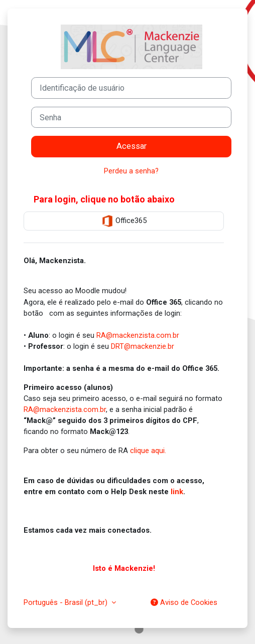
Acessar (132, 146)
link (177, 492)
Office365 (124, 221)
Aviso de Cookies (184, 602)
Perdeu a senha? (131, 171)
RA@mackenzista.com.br (138, 335)
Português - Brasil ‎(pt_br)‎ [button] (67, 602)
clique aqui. (148, 451)
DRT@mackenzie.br (143, 346)
